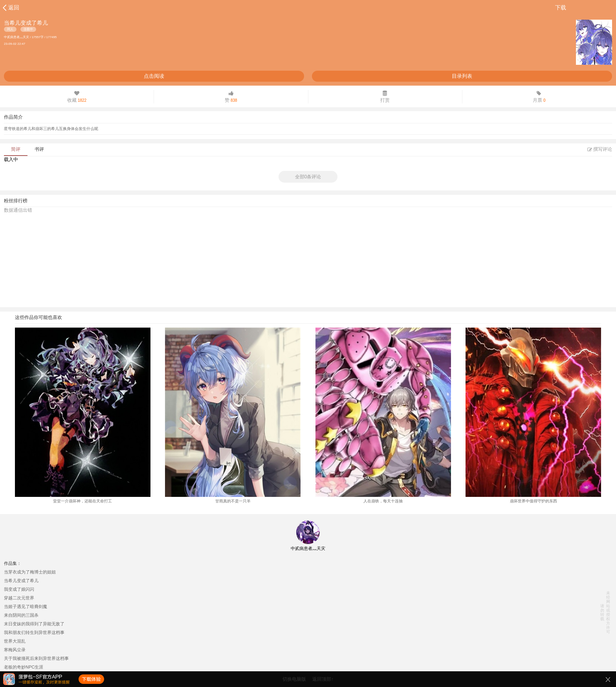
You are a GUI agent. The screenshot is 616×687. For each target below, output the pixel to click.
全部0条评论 (308, 177)
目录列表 (462, 76)
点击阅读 (154, 76)
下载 (561, 7)
